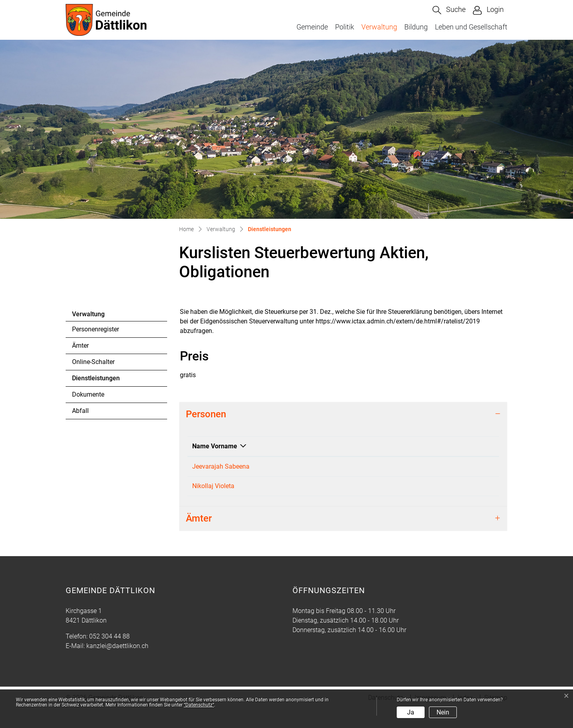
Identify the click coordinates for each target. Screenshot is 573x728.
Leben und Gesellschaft (471, 27)
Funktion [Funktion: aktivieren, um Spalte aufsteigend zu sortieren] (270, 446)
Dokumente (88, 394)
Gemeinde (312, 27)
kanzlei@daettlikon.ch (117, 665)
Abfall (80, 411)
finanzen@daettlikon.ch (461, 466)
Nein (443, 712)
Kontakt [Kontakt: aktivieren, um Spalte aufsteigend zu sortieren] (439, 446)
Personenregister (95, 329)
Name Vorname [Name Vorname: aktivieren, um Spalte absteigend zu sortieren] (215, 446)
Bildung (416, 27)
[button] (449, 10)
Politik (345, 27)
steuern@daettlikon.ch (459, 495)
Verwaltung (379, 27)
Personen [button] (206, 414)
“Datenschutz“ (199, 705)
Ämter (80, 346)
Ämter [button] (199, 537)
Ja (411, 712)
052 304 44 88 (109, 655)
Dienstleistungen (96, 380)
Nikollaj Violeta (213, 495)
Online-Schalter (93, 362)
